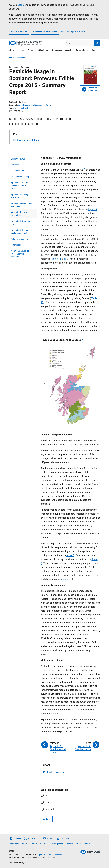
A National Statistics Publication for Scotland (20, 254)
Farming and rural (21, 108)
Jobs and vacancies (74, 844)
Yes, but (50, 809)
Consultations (81, 50)
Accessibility (14, 844)
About (12, 50)
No (47, 802)
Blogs (94, 50)
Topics (21, 50)
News (30, 50)
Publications (42, 50)
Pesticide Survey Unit (54, 772)
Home (11, 58)
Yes (48, 795)
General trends (17, 171)
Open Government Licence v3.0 (51, 855)
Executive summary (20, 159)
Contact (34, 844)
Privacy (87, 844)
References (16, 245)
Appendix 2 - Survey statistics (20, 196)
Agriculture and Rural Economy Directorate (35, 105)
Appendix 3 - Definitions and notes (21, 205)
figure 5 (70, 555)
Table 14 (56, 259)
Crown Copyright (56, 844)
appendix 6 (66, 579)
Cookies (43, 844)
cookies (22, 5)
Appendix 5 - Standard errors (21, 223)
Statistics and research (62, 50)
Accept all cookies (19, 32)
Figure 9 (93, 209)
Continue (47, 819)
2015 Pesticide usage (20, 177)
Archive (25, 844)
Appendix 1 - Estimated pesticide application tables (21, 186)
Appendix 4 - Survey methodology (20, 214)
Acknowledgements (20, 239)
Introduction (16, 165)
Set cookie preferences (73, 32)
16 (65, 259)
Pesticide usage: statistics (27, 140)
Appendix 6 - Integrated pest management (21, 232)
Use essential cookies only (45, 32)
